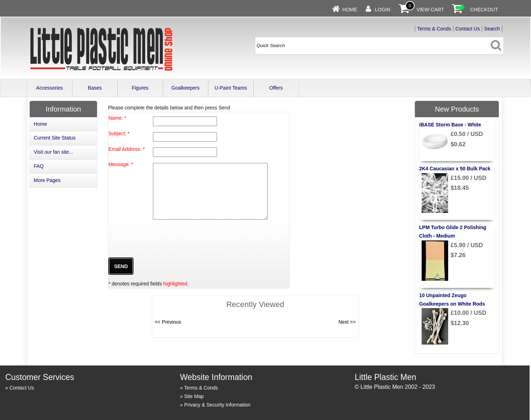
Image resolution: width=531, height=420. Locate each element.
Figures (140, 88)
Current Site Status (55, 138)
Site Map (194, 396)
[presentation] (162, 248)
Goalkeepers (185, 88)
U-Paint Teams (231, 88)
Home (350, 10)
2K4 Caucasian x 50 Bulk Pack (455, 169)
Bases (95, 88)
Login (383, 10)
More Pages (47, 180)
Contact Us (467, 29)
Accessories (49, 88)
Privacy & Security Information (217, 405)
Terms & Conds (434, 29)
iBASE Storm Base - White (450, 125)
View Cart (430, 10)
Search (492, 29)
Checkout (484, 10)
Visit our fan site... (53, 152)
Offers (276, 88)
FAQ (39, 166)
